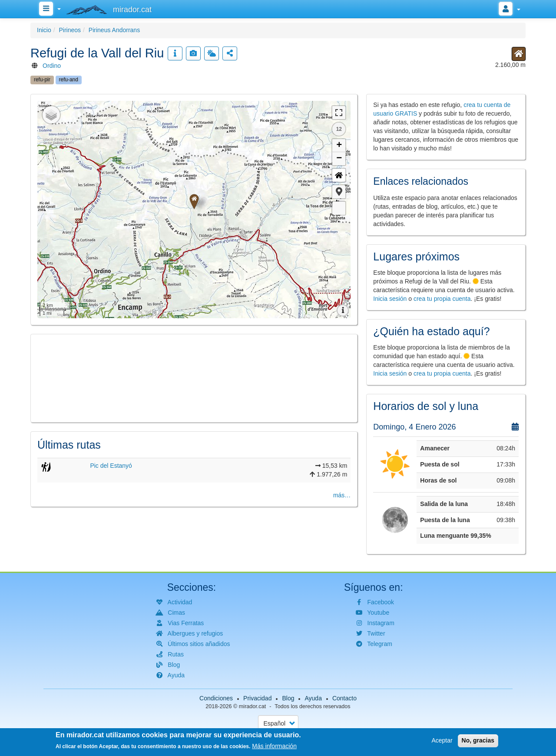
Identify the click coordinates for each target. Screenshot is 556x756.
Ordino (52, 66)
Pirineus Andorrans (114, 30)
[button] (339, 192)
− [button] (339, 159)
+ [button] (339, 146)
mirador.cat (252, 706)
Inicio (44, 30)
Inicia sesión (390, 299)
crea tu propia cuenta (442, 299)
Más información (274, 746)
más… (342, 495)
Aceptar (442, 740)
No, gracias (478, 740)
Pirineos (70, 30)
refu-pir (42, 80)
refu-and (69, 80)
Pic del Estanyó (111, 466)
